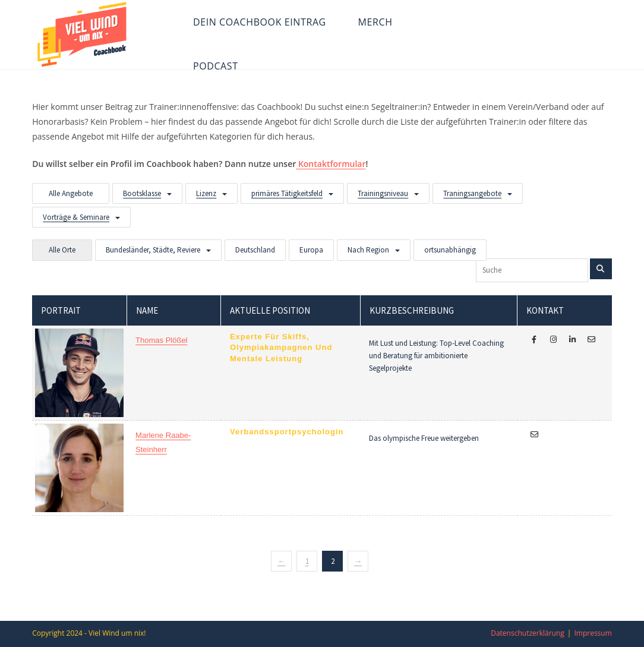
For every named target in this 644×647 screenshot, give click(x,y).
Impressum (593, 633)
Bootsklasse (142, 193)
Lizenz (206, 193)
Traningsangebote (472, 193)
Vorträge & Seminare (76, 217)
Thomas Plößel (161, 340)
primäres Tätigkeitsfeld (287, 193)
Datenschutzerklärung (528, 633)
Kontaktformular (331, 164)
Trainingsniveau (383, 193)
